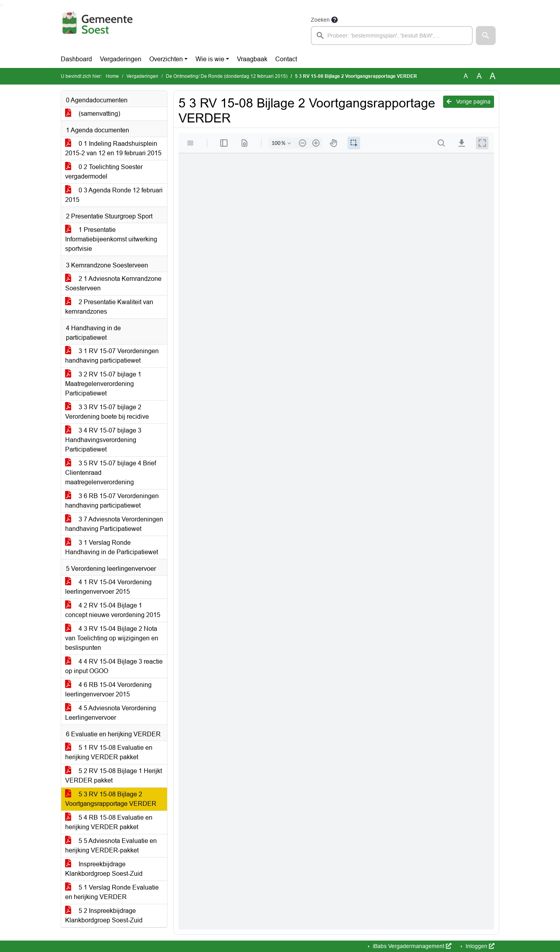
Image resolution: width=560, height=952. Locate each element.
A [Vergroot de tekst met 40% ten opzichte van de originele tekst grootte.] (493, 76)
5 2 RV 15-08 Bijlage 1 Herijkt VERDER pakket (114, 776)
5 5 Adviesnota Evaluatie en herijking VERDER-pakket (111, 846)
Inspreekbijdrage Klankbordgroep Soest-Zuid (104, 869)
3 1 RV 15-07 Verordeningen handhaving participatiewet (112, 356)
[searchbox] (392, 36)
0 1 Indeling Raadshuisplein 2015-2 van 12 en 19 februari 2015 (113, 148)
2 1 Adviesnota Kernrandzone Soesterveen (113, 283)
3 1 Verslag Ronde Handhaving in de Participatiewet (112, 547)
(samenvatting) (93, 114)
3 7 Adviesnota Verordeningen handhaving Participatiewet (114, 524)
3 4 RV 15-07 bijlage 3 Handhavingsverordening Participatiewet (103, 440)
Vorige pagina (469, 102)
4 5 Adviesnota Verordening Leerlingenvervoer (111, 713)
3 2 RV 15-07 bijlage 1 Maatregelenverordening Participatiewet (103, 384)
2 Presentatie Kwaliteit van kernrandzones (109, 307)
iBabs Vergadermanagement (411, 946)
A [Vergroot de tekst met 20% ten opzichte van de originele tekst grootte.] (479, 76)
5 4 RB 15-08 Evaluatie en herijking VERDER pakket (109, 822)
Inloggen (479, 946)
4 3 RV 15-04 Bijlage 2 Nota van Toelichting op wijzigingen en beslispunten (112, 638)
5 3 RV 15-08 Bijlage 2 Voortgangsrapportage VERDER (111, 799)
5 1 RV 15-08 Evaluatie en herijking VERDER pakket (109, 752)
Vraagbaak (252, 59)
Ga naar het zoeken (1, 5)
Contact (286, 59)
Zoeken (320, 20)
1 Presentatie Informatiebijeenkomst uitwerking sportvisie (111, 239)
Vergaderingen (121, 59)
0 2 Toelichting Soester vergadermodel (104, 172)
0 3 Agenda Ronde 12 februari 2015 (114, 195)
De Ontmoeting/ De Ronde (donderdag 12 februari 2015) (227, 76)
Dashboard (76, 59)
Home (112, 76)
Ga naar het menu (2, 5)
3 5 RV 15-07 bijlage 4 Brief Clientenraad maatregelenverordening (111, 473)
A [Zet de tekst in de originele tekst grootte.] (466, 76)
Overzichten (166, 59)
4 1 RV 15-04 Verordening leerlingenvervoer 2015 (108, 587)
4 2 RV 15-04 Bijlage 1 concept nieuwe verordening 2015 (113, 610)
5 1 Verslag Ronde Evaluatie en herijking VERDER (112, 892)
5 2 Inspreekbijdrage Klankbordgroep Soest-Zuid (104, 915)
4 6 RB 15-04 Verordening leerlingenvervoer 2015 (108, 690)
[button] (486, 36)
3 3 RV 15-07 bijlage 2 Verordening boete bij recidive (107, 412)
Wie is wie (210, 59)
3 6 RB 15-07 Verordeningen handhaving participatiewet (112, 501)
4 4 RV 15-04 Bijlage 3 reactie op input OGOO (114, 666)
